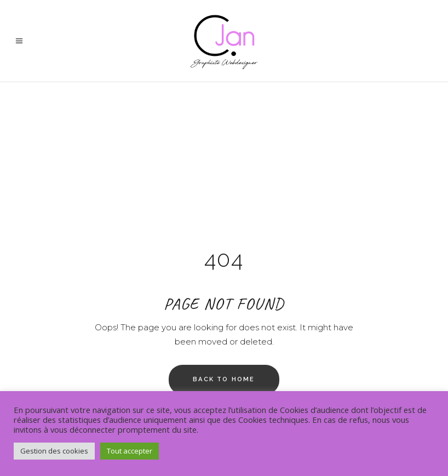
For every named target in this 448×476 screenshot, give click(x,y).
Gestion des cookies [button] (54, 451)
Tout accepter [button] (130, 451)
